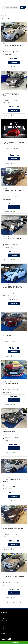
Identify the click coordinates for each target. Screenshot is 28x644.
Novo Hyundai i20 (5, 616)
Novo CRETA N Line (6, 621)
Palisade (3, 634)
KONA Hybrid (4, 631)
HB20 (2, 623)
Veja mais (14, 62)
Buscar (23, 7)
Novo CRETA (4, 618)
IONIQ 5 (3, 629)
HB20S (3, 627)
